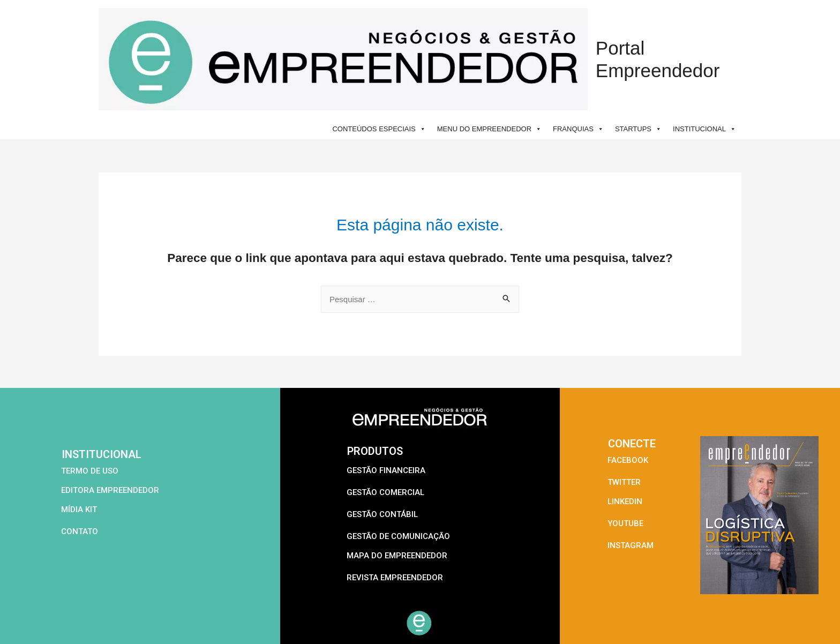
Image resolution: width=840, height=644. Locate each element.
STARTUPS (638, 129)
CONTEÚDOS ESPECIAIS (379, 129)
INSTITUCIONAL (704, 129)
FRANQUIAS (578, 129)
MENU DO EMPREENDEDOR (489, 129)
